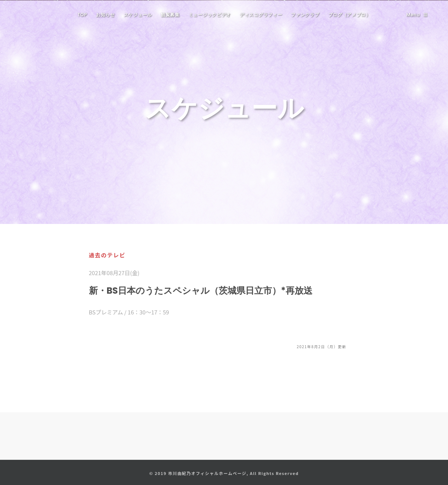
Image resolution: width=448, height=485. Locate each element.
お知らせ (105, 15)
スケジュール (138, 15)
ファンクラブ (305, 15)
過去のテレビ (107, 255)
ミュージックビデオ (210, 15)
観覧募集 (170, 15)
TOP (82, 15)
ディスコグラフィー (261, 15)
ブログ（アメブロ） (349, 15)
